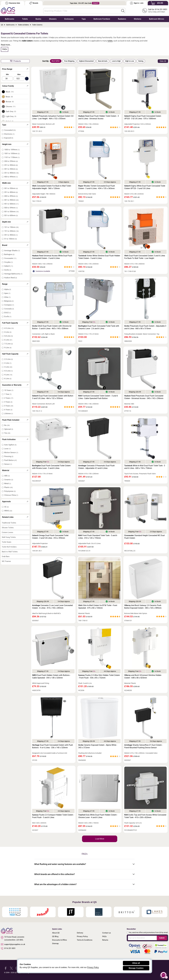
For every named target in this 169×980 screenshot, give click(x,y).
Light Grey (11, 116)
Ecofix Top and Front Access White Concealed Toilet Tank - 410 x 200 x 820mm (145, 816)
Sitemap (55, 944)
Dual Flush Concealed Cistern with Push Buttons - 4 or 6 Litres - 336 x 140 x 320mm (53, 746)
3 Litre (8, 367)
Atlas (7, 297)
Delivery (80, 933)
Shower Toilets (8, 528)
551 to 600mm (11, 215)
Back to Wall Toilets (10, 552)
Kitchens (138, 19)
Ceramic (9, 480)
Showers (53, 19)
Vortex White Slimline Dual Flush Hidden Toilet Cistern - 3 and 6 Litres (99, 257)
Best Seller (56, 61)
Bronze (10, 102)
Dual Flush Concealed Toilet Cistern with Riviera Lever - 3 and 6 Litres (51, 467)
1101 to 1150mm (12, 157)
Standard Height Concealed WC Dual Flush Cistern (144, 537)
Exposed (9, 138)
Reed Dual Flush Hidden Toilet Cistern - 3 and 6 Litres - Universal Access (99, 117)
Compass (9, 305)
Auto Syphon (10, 445)
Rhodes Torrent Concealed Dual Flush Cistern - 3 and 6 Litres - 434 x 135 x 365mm (97, 187)
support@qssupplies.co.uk (13, 944)
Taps (84, 19)
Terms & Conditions (85, 940)
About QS (56, 933)
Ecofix (8, 316)
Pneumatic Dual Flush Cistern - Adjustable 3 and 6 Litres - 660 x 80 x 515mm (145, 327)
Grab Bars (6, 556)
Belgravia (9, 301)
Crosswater (10, 258)
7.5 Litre (9, 344)
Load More (100, 839)
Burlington (9, 254)
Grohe (8, 270)
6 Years (8, 410)
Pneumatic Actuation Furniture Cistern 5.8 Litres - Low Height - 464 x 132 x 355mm (53, 117)
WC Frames (6, 561)
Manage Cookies (136, 968)
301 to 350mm (11, 169)
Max (19, 74)
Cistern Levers (8, 532)
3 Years (8, 402)
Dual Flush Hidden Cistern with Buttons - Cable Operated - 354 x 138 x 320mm (51, 676)
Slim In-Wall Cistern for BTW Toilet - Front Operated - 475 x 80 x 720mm (98, 607)
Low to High (116, 61)
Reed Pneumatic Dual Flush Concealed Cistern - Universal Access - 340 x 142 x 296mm (144, 397)
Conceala (9, 309)
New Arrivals (103, 61)
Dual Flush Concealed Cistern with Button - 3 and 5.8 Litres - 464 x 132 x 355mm (53, 397)
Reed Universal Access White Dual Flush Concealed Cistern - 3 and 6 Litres (52, 257)
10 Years (9, 390)
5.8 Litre (9, 336)
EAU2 (8, 313)
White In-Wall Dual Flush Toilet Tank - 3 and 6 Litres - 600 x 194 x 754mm (145, 467)
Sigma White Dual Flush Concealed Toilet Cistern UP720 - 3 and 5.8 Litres (145, 187)
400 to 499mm (11, 177)
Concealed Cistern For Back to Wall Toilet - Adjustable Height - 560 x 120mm (52, 187)
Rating (141, 61)
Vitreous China (11, 495)
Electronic (9, 134)
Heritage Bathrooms (13, 274)
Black (10, 92)
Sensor (8, 464)
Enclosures (69, 19)
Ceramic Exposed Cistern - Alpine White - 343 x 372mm (98, 746)
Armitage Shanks (12, 251)
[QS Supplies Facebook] (6, 968)
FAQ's (5, 49)
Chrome (11, 107)
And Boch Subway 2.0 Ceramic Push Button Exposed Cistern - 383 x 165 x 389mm (143, 607)
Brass (9, 97)
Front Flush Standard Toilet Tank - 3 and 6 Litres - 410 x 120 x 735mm (98, 537)
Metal (8, 483)
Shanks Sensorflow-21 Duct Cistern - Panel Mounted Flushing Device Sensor (143, 746)
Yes (7, 433)
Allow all (136, 963)
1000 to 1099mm (12, 150)
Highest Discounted (86, 61)
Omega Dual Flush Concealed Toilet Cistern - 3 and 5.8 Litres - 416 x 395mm (50, 537)
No (7, 425)
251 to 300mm (11, 165)
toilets (110, 41)
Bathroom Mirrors (157, 19)
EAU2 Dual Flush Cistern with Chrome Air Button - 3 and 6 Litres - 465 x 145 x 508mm (52, 327)
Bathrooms (10, 19)
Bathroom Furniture (102, 19)
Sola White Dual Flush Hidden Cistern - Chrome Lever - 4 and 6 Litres (98, 816)
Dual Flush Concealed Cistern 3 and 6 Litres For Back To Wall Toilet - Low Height (145, 257)
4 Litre (8, 332)
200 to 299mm (11, 161)
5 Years (9, 406)
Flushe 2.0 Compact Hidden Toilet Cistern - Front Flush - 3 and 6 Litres (53, 816)
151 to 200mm (11, 231)
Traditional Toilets (9, 523)
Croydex (9, 262)
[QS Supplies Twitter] (11, 968)
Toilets (25, 19)
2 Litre (8, 363)
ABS (7, 476)
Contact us (107, 933)
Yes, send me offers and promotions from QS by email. (148, 932)
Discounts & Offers (60, 940)
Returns (105, 940)
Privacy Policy (82, 936)
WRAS (8, 511)
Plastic (8, 487)
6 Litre (8, 340)
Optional (9, 429)
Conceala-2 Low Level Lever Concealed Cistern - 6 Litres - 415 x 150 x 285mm (52, 607)
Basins (38, 19)
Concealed (10, 130)
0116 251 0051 (8, 948)
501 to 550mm (11, 212)
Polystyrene (10, 491)
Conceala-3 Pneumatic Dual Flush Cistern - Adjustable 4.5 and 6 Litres (96, 467)
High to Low (130, 61)
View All (163, 61)
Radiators (122, 19)
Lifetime (9, 414)
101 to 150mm (11, 227)
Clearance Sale (13, 3)
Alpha (8, 289)
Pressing (9, 456)
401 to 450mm (11, 200)
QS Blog (55, 936)
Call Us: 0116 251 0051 (158, 9)
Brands (34, 3)
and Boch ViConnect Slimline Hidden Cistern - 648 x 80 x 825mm (143, 676)
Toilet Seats (7, 542)
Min (7, 74)
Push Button (11, 460)
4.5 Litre (9, 328)
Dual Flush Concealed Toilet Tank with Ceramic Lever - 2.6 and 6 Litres (99, 327)
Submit (162, 938)
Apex (7, 293)
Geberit (9, 266)
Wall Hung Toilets (9, 537)
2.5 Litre (9, 359)
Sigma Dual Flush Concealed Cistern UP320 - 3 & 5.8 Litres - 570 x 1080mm (143, 117)
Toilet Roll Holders (9, 547)
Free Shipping (69, 61)
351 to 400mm (11, 173)
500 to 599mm (11, 208)
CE (6, 507)
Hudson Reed (11, 278)
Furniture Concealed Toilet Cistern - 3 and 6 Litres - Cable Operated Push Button (98, 397)
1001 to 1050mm (12, 153)
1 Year (8, 394)
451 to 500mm (11, 204)
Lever (7, 449)
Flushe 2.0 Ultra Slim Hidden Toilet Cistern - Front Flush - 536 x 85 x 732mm (99, 676)
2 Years (9, 398)
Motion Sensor (11, 453)
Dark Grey (11, 111)
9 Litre (8, 348)
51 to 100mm (11, 239)
